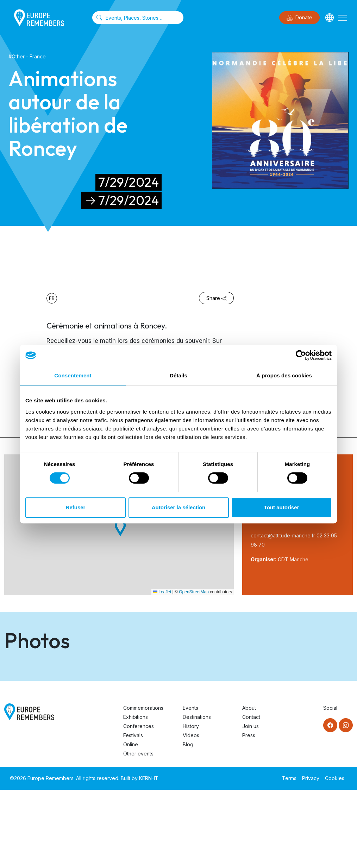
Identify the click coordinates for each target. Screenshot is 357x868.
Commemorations (143, 786)
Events (190, 786)
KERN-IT (149, 856)
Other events (138, 832)
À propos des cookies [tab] (284, 375)
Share (216, 298)
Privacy (311, 856)
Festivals (133, 813)
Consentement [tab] (73, 375)
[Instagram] (346, 803)
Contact (251, 795)
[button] (120, 528)
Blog (188, 822)
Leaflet (162, 592)
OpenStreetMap (194, 592)
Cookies (335, 856)
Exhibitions (136, 795)
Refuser (76, 507)
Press (249, 813)
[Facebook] (330, 803)
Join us (250, 804)
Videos (191, 813)
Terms (289, 856)
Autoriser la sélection (179, 507)
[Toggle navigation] (343, 18)
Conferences (139, 804)
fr (52, 298)
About (249, 786)
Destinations (197, 795)
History (191, 804)
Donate (299, 18)
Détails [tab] (178, 375)
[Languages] (330, 18)
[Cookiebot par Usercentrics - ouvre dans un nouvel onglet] (301, 355)
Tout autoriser (282, 507)
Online (131, 822)
